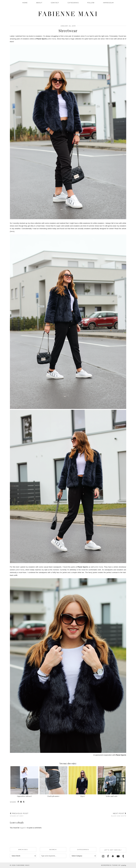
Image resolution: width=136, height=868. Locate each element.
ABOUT (39, 3)
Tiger (83, 796)
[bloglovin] (113, 856)
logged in (23, 828)
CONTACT (55, 3)
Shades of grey (19, 815)
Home (25, 3)
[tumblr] (123, 856)
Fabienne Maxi (68, 14)
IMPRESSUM (108, 3)
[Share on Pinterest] (21, 802)
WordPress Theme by (114, 865)
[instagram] (103, 856)
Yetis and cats (112, 796)
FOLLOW (91, 3)
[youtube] (118, 856)
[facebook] (108, 856)
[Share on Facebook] (18, 802)
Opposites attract (24, 796)
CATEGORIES (73, 3)
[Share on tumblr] (24, 802)
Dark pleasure (53, 796)
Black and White (119, 815)
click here (52, 39)
